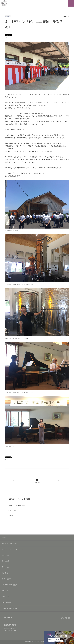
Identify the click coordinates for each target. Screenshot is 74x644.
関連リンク (37, 597)
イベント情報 (12, 510)
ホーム (4, 537)
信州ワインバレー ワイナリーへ (37, 549)
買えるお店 (37, 561)
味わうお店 (37, 555)
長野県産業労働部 (10, 625)
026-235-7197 (12, 631)
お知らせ (11, 515)
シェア (6, 37)
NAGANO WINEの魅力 (37, 543)
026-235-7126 (12, 628)
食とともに (37, 567)
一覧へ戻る (37, 481)
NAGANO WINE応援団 (37, 585)
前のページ (12, 481)
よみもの (37, 573)
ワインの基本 (37, 579)
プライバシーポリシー (37, 609)
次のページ (62, 481)
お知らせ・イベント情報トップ (18, 505)
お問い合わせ (37, 603)
